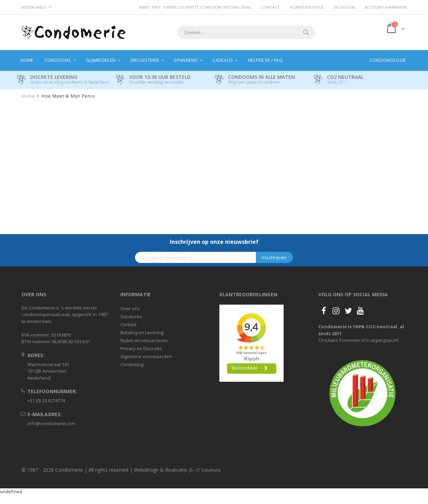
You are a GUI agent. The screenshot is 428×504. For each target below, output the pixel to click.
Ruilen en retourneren (144, 340)
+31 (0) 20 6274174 (46, 400)
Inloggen (344, 7)
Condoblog (132, 364)
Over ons (130, 308)
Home (28, 96)
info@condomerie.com (51, 423)
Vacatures (131, 316)
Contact (270, 7)
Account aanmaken (386, 7)
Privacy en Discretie (141, 348)
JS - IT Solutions (205, 470)
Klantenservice (307, 7)
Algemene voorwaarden (146, 356)
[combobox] (246, 32)
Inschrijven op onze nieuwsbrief (214, 242)
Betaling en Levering (142, 332)
